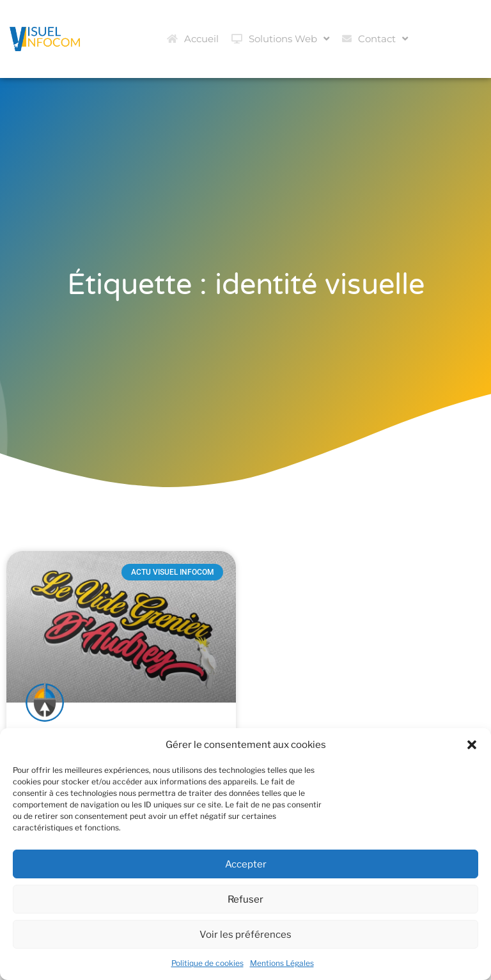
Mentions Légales (282, 963)
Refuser (245, 899)
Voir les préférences (245, 935)
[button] (472, 745)
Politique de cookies (207, 963)
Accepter (246, 864)
